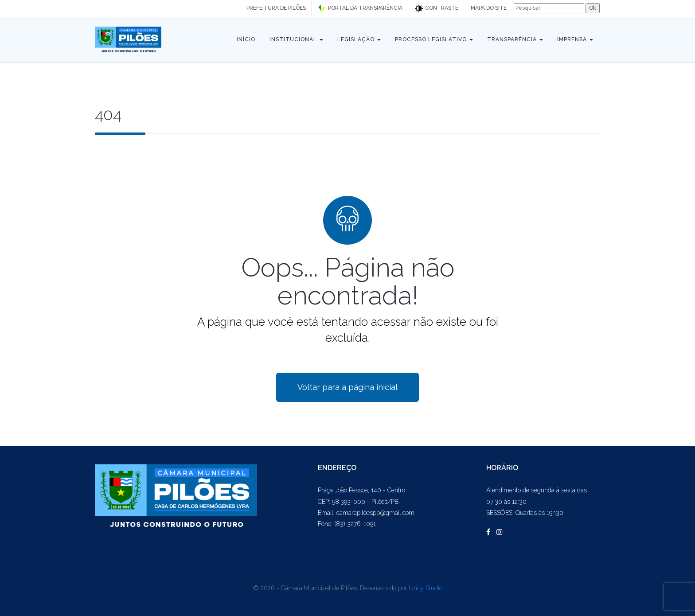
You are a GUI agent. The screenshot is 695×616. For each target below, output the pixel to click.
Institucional (296, 39)
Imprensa (575, 39)
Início (246, 39)
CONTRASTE (437, 8)
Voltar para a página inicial (347, 387)
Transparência (515, 39)
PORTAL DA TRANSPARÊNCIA (360, 8)
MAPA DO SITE (489, 8)
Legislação (359, 39)
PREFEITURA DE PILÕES (276, 8)
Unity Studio (426, 588)
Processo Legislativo (434, 39)
